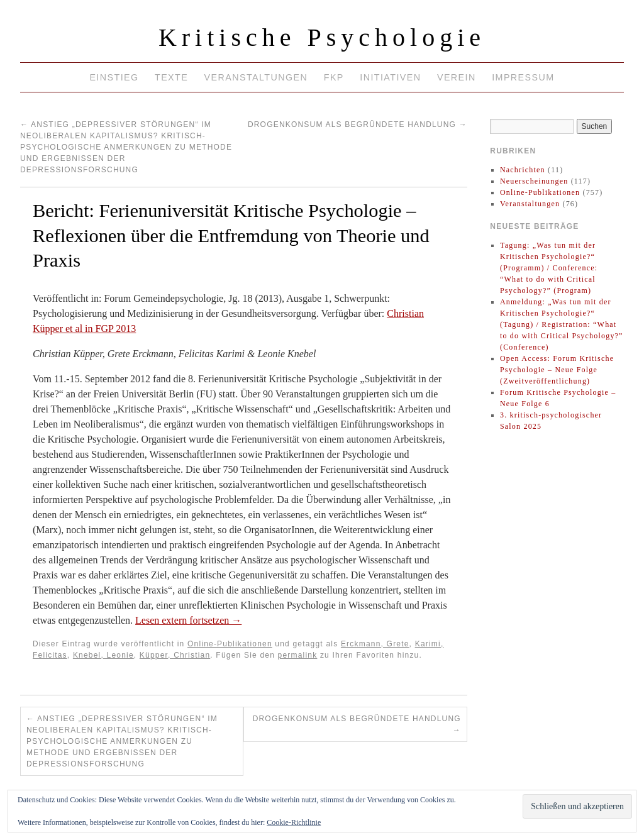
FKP (334, 77)
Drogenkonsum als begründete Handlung (358, 124)
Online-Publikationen (230, 644)
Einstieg (114, 77)
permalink (298, 655)
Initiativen (390, 77)
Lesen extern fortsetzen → (188, 620)
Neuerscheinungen (534, 181)
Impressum (523, 77)
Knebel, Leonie (103, 655)
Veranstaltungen (256, 77)
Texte (171, 77)
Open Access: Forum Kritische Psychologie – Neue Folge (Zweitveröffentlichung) (557, 370)
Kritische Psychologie (322, 37)
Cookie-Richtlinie (294, 822)
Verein (457, 77)
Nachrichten (523, 170)
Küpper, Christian (175, 655)
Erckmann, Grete (375, 644)
